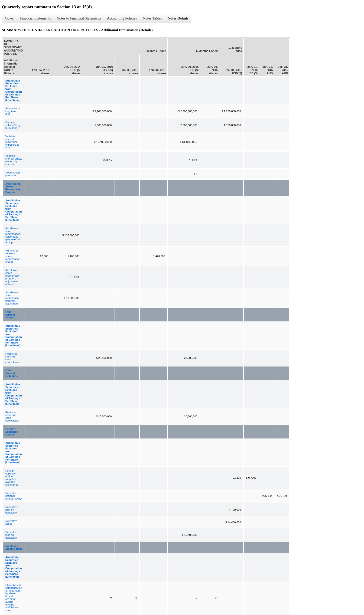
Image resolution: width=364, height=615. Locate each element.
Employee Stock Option (14, 547)
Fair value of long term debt (13, 111)
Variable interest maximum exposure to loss (12, 142)
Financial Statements (35, 18)
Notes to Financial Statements (79, 18)
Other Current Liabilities (11, 373)
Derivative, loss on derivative (12, 535)
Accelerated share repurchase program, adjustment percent (12, 277)
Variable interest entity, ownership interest (14, 160)
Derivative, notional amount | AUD (14, 496)
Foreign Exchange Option (12, 432)
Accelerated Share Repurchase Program (13, 188)
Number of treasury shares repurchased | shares (13, 256)
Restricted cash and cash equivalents (12, 358)
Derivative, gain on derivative (12, 510)
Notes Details (178, 18)
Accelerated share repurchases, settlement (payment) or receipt (13, 235)
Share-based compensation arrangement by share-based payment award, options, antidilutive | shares (14, 598)
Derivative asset (11, 522)
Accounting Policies (122, 18)
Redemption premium (13, 174)
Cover (9, 18)
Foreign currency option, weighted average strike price (12, 478)
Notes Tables (152, 18)
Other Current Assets (10, 315)
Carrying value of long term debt (13, 125)
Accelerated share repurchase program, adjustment (12, 298)
